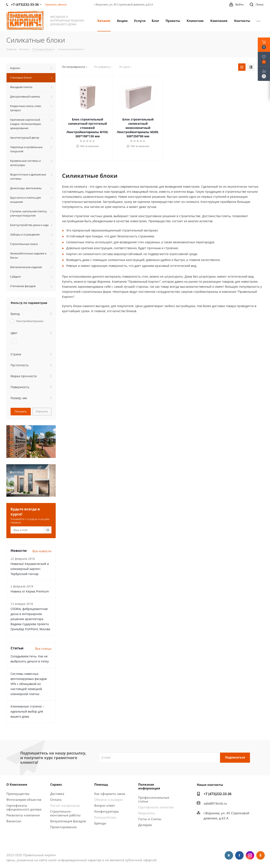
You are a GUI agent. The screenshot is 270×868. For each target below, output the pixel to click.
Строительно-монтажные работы (65, 813)
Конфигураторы (107, 811)
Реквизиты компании (23, 815)
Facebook (239, 855)
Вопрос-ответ (105, 805)
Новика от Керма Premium (30, 591)
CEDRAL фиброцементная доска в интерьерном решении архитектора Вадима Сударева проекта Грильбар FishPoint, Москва (30, 619)
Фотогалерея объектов (24, 800)
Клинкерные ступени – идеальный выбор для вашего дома (27, 711)
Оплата (56, 800)
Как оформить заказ (110, 794)
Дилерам (145, 825)
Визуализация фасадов (68, 821)
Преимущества (18, 794)
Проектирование (63, 827)
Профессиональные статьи (154, 799)
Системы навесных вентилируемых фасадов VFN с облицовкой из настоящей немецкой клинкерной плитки (29, 684)
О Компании (17, 784)
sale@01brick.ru (215, 803)
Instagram (250, 855)
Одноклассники (261, 855)
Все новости (42, 551)
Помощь (101, 784)
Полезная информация (149, 786)
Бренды (100, 823)
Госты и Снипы (150, 819)
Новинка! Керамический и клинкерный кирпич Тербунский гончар (30, 569)
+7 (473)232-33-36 (217, 794)
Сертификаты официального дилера (24, 807)
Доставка (57, 794)
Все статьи (43, 649)
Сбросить (42, 411)
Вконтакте (229, 855)
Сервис (56, 784)
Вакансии (14, 821)
